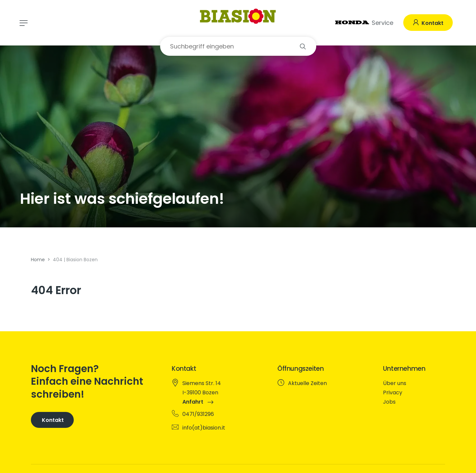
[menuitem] (413, 383)
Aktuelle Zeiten (307, 383)
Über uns (395, 383)
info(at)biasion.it (204, 428)
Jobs (389, 402)
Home (38, 260)
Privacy (393, 393)
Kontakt (432, 23)
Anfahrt (198, 402)
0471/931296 (198, 414)
